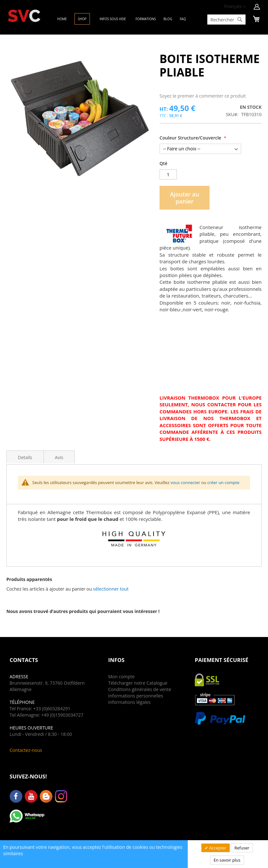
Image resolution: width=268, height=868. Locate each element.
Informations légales (129, 702)
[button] (111, 589)
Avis (59, 457)
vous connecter (185, 482)
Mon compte (121, 677)
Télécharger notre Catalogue (138, 683)
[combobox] (226, 20)
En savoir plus (227, 860)
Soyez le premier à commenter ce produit (203, 96)
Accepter (217, 848)
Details (25, 457)
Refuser (242, 848)
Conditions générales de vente (140, 689)
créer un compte (223, 482)
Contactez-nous (26, 750)
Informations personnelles (136, 696)
